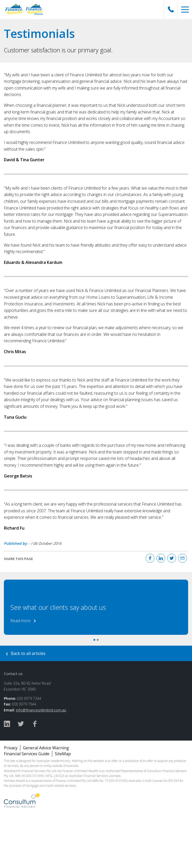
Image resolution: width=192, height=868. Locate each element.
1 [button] (94, 640)
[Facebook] (150, 558)
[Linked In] (161, 558)
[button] (185, 10)
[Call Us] (171, 10)
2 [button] (98, 640)
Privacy (11, 748)
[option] (96, 607)
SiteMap (63, 754)
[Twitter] (172, 558)
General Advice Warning (46, 748)
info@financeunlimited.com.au (41, 710)
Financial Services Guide (27, 754)
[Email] (182, 558)
